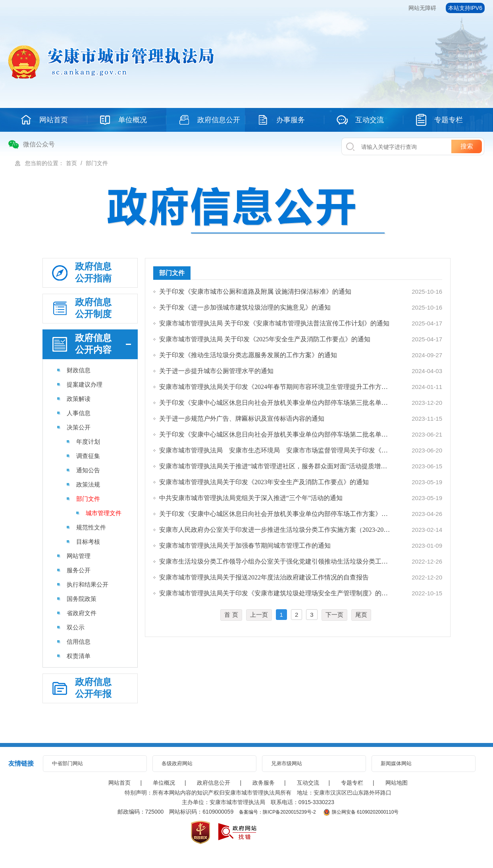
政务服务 (264, 783)
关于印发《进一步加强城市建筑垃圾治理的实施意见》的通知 (245, 307)
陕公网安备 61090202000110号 (361, 812)
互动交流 (308, 783)
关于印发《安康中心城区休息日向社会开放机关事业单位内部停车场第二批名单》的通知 (275, 434)
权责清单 (79, 656)
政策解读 (79, 399)
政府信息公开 (214, 783)
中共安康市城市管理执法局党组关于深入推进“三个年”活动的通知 (251, 498)
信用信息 (79, 642)
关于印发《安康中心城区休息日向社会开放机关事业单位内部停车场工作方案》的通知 (275, 514)
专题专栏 (352, 783)
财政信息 (79, 370)
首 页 (231, 615)
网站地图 (397, 783)
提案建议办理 (85, 384)
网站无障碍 (422, 8)
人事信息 (79, 413)
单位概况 (164, 783)
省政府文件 (82, 613)
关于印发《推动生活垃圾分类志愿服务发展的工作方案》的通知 (248, 355)
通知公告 (88, 470)
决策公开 (79, 427)
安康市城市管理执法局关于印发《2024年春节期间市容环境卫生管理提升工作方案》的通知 (275, 387)
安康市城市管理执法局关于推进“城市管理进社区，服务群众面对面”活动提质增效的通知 (275, 466)
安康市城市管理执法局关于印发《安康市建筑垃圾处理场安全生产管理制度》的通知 (275, 593)
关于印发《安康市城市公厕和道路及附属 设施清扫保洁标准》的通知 (255, 292)
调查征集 (88, 456)
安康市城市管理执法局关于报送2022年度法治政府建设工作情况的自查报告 (264, 577)
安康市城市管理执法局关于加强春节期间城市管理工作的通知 (245, 546)
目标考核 (88, 542)
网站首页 (119, 783)
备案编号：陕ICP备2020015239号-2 (277, 812)
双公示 (76, 627)
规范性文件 (91, 527)
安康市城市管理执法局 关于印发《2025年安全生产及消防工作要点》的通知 (265, 339)
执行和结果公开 (88, 584)
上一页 (259, 615)
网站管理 (79, 556)
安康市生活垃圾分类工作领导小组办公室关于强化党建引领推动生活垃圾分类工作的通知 (275, 561)
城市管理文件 (104, 513)
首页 (71, 163)
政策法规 (88, 484)
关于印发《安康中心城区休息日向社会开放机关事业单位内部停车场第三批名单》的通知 (275, 403)
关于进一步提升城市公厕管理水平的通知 (216, 371)
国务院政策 (82, 599)
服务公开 (79, 570)
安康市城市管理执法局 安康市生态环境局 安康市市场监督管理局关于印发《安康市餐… (275, 450)
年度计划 (88, 442)
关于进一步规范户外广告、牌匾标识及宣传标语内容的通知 (242, 419)
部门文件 (97, 163)
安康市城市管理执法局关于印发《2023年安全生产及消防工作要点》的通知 (264, 482)
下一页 (334, 615)
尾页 (361, 615)
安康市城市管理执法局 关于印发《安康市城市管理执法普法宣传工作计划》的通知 (274, 323)
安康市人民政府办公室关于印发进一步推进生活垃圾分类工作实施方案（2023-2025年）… (275, 530)
